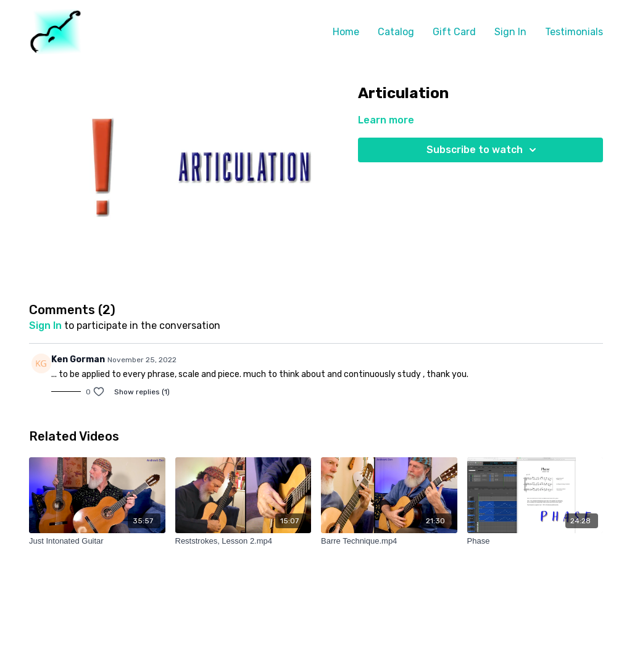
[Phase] (535, 541)
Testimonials (574, 32)
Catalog (396, 32)
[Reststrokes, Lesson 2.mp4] (243, 541)
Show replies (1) (142, 392)
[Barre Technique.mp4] (389, 541)
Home (346, 32)
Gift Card (454, 32)
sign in (45, 326)
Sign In (510, 32)
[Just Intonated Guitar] (97, 541)
